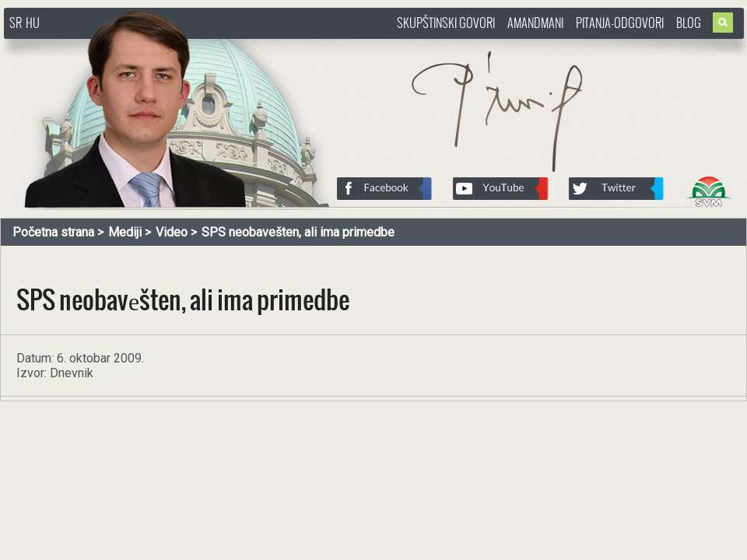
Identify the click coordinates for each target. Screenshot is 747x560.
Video (172, 232)
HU (33, 23)
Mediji (125, 232)
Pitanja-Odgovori (620, 23)
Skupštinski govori (446, 23)
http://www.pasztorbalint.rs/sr (128, 46)
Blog (689, 23)
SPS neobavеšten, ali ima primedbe (298, 232)
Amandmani (535, 23)
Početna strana (53, 232)
